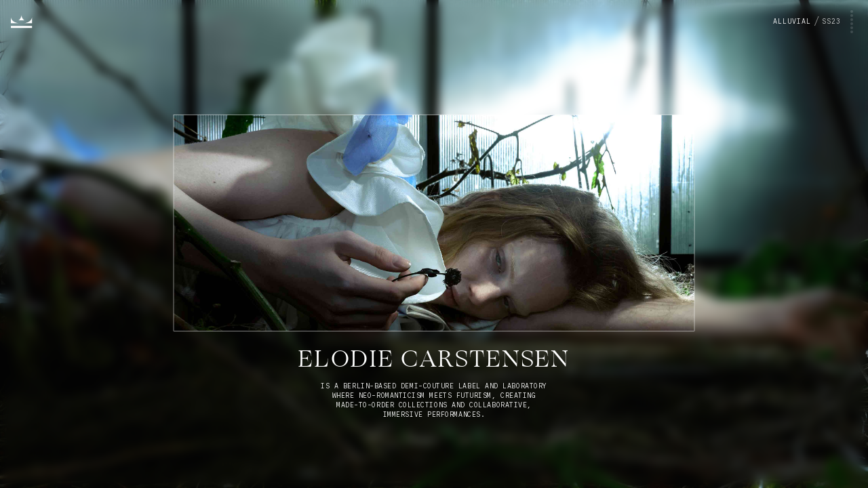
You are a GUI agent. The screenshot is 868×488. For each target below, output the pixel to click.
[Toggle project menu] (814, 22)
